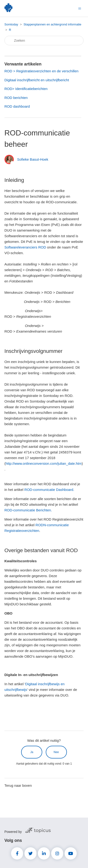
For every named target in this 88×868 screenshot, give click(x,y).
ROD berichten (16, 98)
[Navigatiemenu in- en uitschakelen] (80, 8)
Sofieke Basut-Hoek (33, 159)
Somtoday (11, 24)
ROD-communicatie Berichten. (28, 510)
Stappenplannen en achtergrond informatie (52, 24)
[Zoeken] (44, 41)
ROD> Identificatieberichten (26, 89)
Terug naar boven (18, 785)
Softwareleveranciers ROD (25, 247)
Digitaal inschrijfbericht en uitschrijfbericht (37, 80)
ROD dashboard (17, 106)
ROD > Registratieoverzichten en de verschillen (42, 71)
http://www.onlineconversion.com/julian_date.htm (44, 463)
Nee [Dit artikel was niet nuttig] (56, 752)
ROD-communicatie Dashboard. (49, 490)
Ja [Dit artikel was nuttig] (32, 752)
